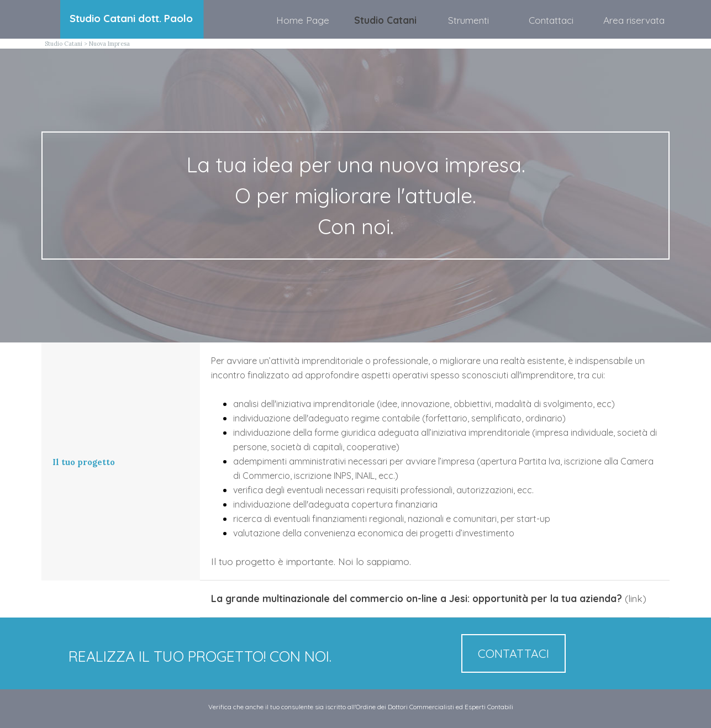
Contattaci (551, 20)
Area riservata (634, 20)
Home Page (303, 20)
